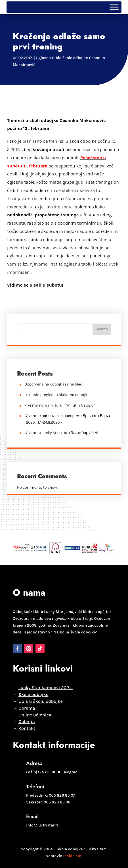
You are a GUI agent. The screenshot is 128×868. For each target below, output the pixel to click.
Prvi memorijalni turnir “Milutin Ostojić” (60, 405)
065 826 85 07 (62, 795)
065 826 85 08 (57, 802)
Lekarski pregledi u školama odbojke (57, 395)
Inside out (72, 856)
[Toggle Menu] (114, 7)
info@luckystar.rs (42, 825)
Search (102, 329)
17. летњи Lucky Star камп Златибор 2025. (62, 433)
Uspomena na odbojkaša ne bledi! (54, 384)
